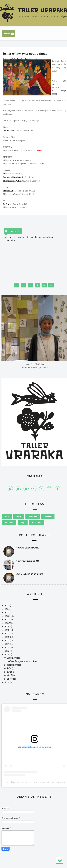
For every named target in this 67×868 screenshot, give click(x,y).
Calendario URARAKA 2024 (30, 574)
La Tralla (7, 204)
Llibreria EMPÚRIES (13, 181)
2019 (7, 626)
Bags (23, 523)
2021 (7, 619)
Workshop (33, 517)
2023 (7, 612)
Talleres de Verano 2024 (28, 561)
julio (9, 668)
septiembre (13, 665)
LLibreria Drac (10, 191)
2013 (7, 647)
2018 (7, 630)
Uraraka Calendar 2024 (28, 548)
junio (10, 672)
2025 (7, 605)
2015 (7, 640)
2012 (7, 651)
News (7, 517)
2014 (7, 644)
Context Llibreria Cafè (13, 177)
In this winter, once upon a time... (22, 661)
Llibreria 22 (8, 174)
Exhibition (9, 523)
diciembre (12, 658)
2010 (7, 682)
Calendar (48, 517)
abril (10, 675)
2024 (7, 609)
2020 (7, 623)
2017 (7, 633)
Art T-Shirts (37, 523)
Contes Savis (9, 131)
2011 (7, 654)
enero (10, 679)
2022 (7, 616)
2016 (7, 637)
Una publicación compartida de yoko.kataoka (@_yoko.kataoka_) (35, 782)
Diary (19, 517)
